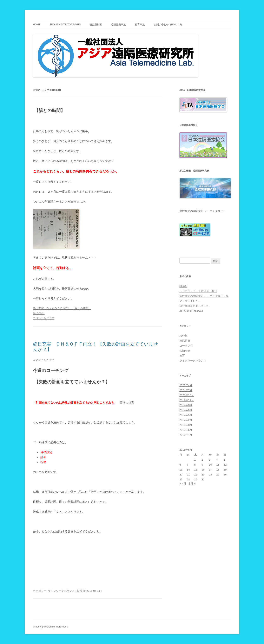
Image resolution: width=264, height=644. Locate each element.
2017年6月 (186, 410)
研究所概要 (96, 25)
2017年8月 (186, 405)
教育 (182, 356)
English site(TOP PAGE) (65, 25)
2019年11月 (187, 400)
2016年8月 (186, 425)
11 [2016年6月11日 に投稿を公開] (218, 465)
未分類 (183, 336)
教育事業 (140, 25)
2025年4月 (186, 385)
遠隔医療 (185, 341)
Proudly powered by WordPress (50, 627)
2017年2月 (186, 420)
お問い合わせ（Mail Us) (168, 25)
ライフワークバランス (61, 591)
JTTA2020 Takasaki (191, 311)
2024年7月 (186, 390)
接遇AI (183, 286)
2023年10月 (187, 395)
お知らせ (185, 351)
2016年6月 (186, 430)
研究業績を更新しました (194, 306)
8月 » (192, 484)
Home (37, 25)
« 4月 (183, 484)
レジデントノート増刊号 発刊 (198, 291)
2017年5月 (186, 415)
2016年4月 (186, 435)
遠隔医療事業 (118, 25)
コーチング (186, 346)
